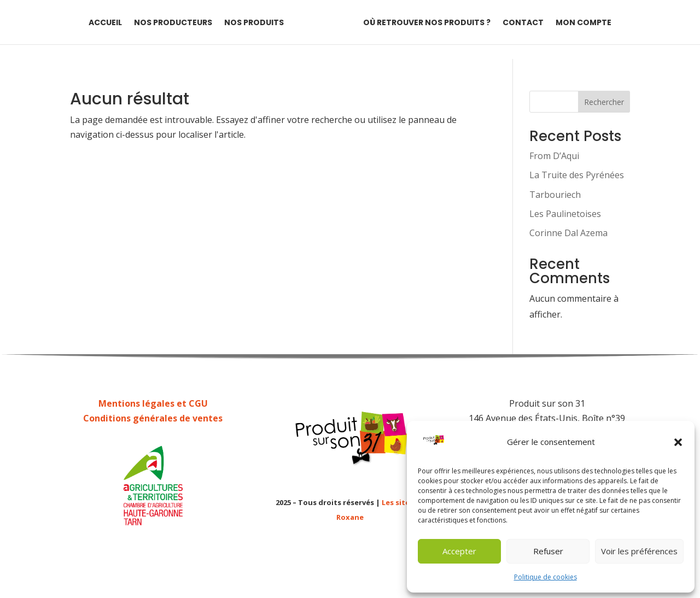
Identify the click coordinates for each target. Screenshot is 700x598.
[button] (678, 442)
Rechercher (604, 102)
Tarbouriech (555, 195)
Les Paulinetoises (565, 214)
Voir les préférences (639, 551)
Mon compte (584, 23)
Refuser (548, 551)
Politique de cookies (546, 577)
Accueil (105, 23)
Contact (523, 23)
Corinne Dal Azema (568, 233)
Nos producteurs (173, 23)
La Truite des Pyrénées (577, 175)
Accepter (459, 551)
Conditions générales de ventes (153, 418)
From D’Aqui (554, 156)
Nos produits (254, 23)
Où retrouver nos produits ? (427, 23)
